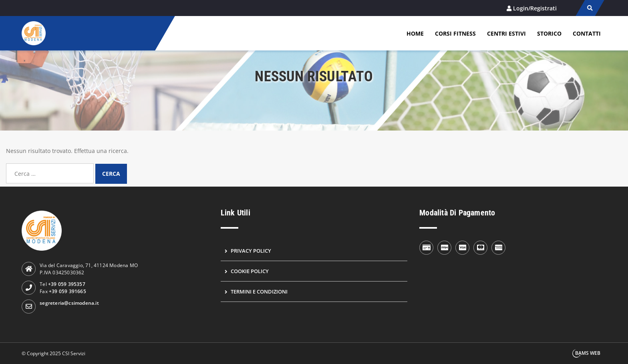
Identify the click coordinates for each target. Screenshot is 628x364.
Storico (549, 33)
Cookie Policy (250, 271)
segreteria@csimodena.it (69, 303)
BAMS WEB (588, 353)
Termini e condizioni (259, 292)
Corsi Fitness (455, 33)
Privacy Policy (251, 251)
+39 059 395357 (67, 284)
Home (415, 33)
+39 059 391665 (67, 291)
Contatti (587, 33)
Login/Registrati (535, 8)
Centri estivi (506, 33)
